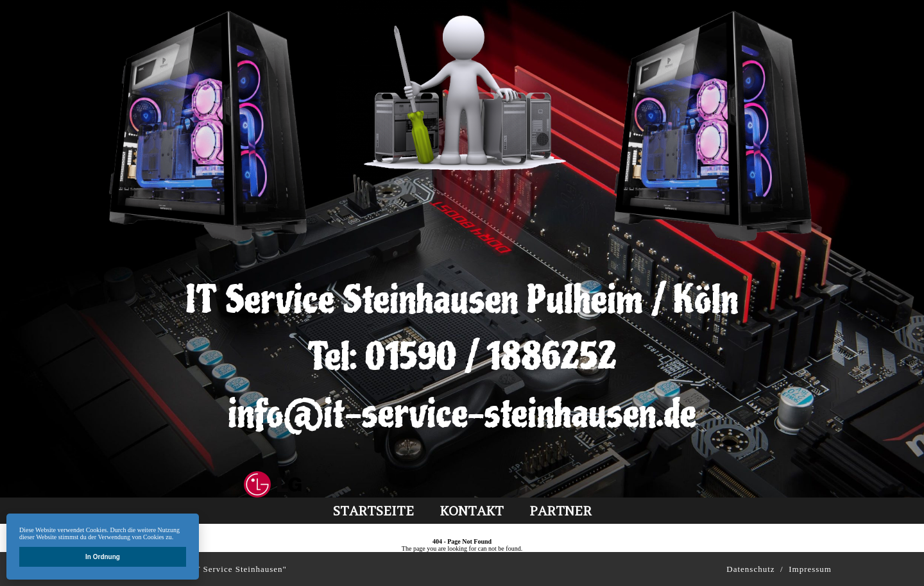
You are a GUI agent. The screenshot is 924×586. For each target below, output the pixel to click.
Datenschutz (750, 569)
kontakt (472, 511)
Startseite (373, 511)
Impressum (810, 569)
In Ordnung (103, 557)
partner (560, 511)
